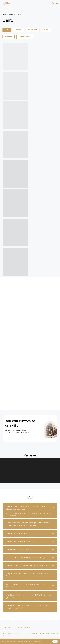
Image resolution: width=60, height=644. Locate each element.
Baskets (9, 36)
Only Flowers (25, 36)
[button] (53, 3)
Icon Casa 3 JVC (37, 634)
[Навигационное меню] (57, 4)
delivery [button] (21, 628)
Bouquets (33, 30)
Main (5, 14)
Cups (46, 30)
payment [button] (27, 628)
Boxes (18, 30)
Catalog (12, 14)
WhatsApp (54, 633)
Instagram (46, 633)
